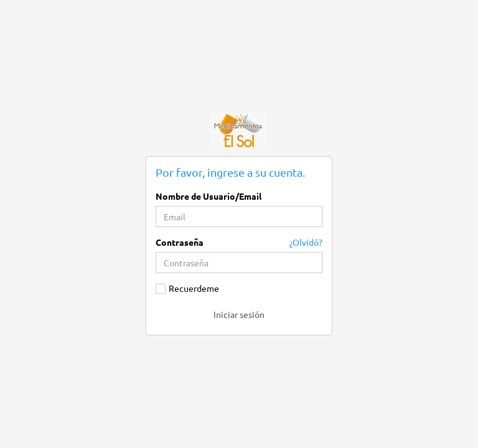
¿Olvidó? (306, 242)
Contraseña (180, 242)
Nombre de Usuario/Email (209, 196)
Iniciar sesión (239, 314)
